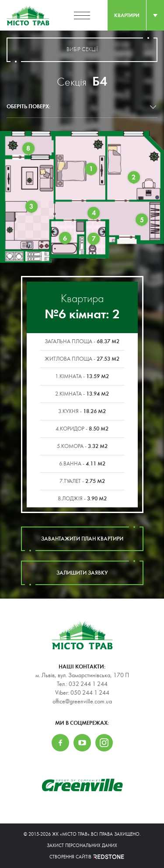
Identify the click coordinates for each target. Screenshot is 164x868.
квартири (127, 15)
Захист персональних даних (82, 846)
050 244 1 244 (90, 693)
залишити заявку (82, 573)
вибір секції (82, 50)
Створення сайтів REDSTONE (82, 857)
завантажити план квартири (82, 539)
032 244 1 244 (88, 684)
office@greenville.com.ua (82, 702)
